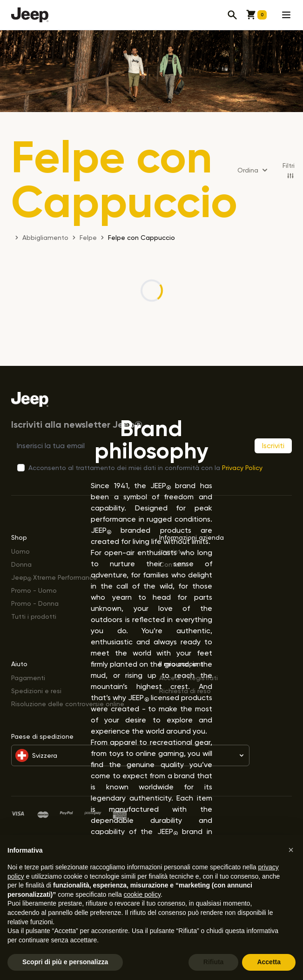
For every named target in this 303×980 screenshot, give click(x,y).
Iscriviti (273, 446)
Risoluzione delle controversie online (68, 704)
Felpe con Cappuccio (141, 237)
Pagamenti (28, 678)
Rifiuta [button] (214, 962)
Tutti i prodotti (34, 616)
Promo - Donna (35, 603)
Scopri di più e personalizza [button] (65, 962)
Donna (21, 564)
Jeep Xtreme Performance (54, 577)
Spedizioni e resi (36, 691)
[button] (291, 850)
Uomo (20, 551)
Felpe (88, 237)
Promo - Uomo (34, 590)
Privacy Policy (242, 467)
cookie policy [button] (142, 894)
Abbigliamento (45, 237)
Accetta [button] (269, 962)
